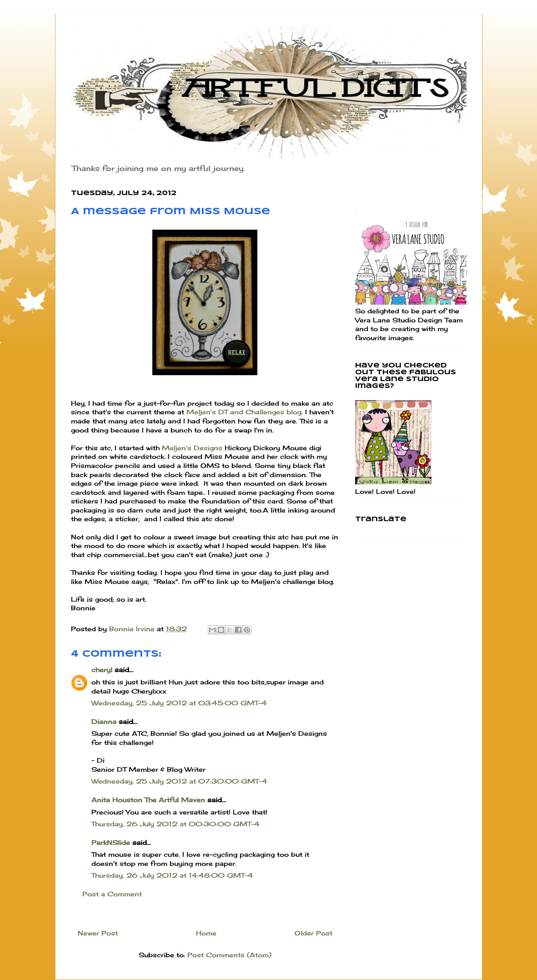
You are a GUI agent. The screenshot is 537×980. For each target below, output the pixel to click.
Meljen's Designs (192, 448)
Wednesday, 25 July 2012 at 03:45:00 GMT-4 (179, 703)
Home (206, 933)
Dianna (104, 721)
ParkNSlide (111, 842)
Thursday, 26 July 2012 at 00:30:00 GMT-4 (176, 824)
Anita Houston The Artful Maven (148, 800)
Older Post (314, 933)
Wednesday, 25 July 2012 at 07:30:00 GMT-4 (179, 781)
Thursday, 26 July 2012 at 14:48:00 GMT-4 (172, 875)
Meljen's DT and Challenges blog (244, 412)
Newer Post (98, 933)
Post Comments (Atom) (229, 955)
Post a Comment (112, 894)
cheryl (102, 670)
